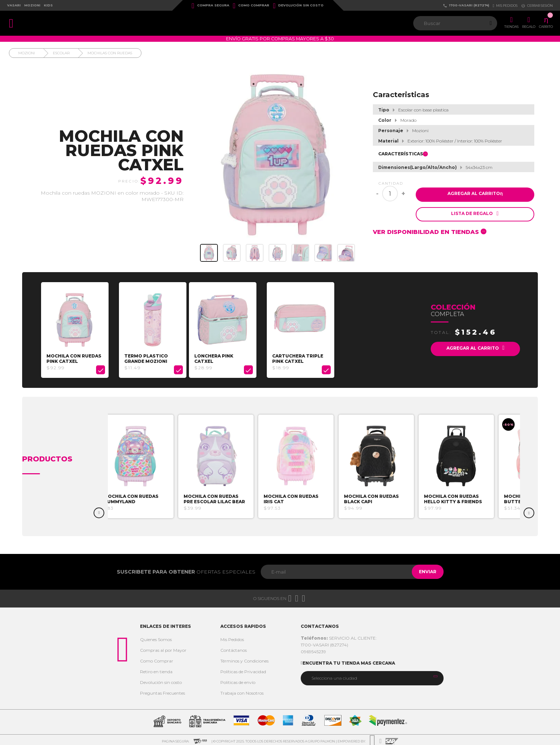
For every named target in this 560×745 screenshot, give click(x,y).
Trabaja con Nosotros (242, 691)
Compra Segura (211, 6)
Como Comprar (251, 6)
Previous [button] (99, 511)
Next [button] (529, 511)
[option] (77, 329)
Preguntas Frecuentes (162, 691)
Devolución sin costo (298, 6)
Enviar (424, 569)
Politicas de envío (238, 680)
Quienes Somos (156, 637)
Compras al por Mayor (163, 648)
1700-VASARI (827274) (466, 6)
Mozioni (32, 5)
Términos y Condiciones (244, 659)
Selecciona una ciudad (334, 676)
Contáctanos (234, 648)
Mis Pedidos (232, 637)
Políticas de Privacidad (243, 669)
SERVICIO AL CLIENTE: (339, 636)
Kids (48, 5)
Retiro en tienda (156, 669)
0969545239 (313, 649)
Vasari (14, 5)
